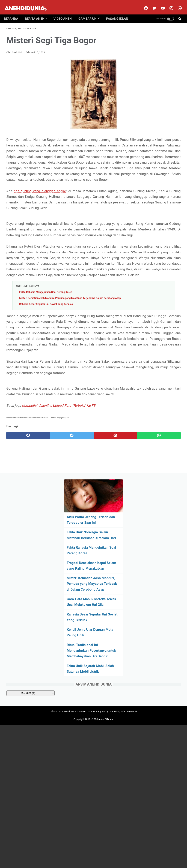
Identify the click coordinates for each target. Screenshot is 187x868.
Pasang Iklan (120, 13)
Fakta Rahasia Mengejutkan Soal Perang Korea (46, 346)
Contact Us (84, 559)
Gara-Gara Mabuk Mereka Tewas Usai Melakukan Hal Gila (158, 172)
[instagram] (168, 4)
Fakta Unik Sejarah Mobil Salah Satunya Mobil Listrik (157, 250)
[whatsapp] (108, 522)
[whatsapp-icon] (177, 4)
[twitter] (151, 4)
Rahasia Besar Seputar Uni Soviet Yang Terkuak (46, 362)
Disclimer (69, 559)
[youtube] (160, 4)
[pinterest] (79, 522)
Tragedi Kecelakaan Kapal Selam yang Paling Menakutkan (158, 124)
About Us (56, 559)
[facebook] (143, 4)
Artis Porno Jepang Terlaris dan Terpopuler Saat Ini (156, 61)
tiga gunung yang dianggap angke (41, 210)
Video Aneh (65, 13)
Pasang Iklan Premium (124, 559)
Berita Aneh (37, 13)
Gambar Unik (91, 13)
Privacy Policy (101, 559)
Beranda (14, 13)
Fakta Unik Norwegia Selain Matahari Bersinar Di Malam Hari (157, 82)
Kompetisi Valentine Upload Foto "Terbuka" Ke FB (59, 492)
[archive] (160, 277)
